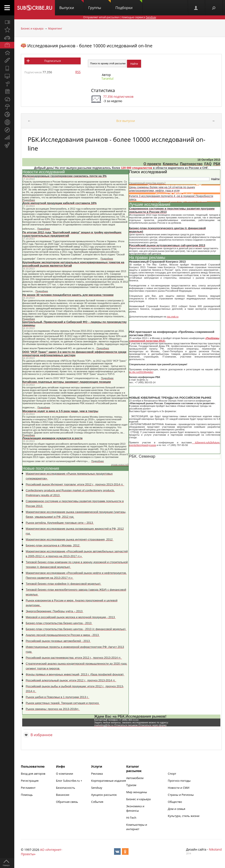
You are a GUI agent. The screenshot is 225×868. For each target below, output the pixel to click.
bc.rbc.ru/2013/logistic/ (141, 372)
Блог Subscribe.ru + (69, 781)
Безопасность (66, 788)
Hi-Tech (131, 818)
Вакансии (63, 795)
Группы (100, 5)
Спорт (172, 774)
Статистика (103, 90)
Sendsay (97, 788)
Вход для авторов (33, 774)
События (97, 802)
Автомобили (135, 778)
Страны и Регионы (181, 795)
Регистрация (30, 781)
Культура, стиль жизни (184, 816)
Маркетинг (55, 29)
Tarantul (108, 78)
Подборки (129, 5)
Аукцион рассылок (104, 795)
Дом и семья (177, 809)
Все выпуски (126, 121)
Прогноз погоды (179, 781)
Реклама (97, 774)
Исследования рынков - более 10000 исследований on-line (90, 46)
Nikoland (215, 849)
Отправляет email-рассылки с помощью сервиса (120, 17)
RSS (78, 72)
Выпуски (72, 5)
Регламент (28, 788)
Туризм (131, 785)
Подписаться (52, 61)
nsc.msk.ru (173, 317)
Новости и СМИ (179, 788)
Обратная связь (67, 802)
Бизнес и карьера (32, 29)
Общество (175, 802)
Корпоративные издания (109, 781)
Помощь (27, 795)
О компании (65, 774)
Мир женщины (137, 792)
